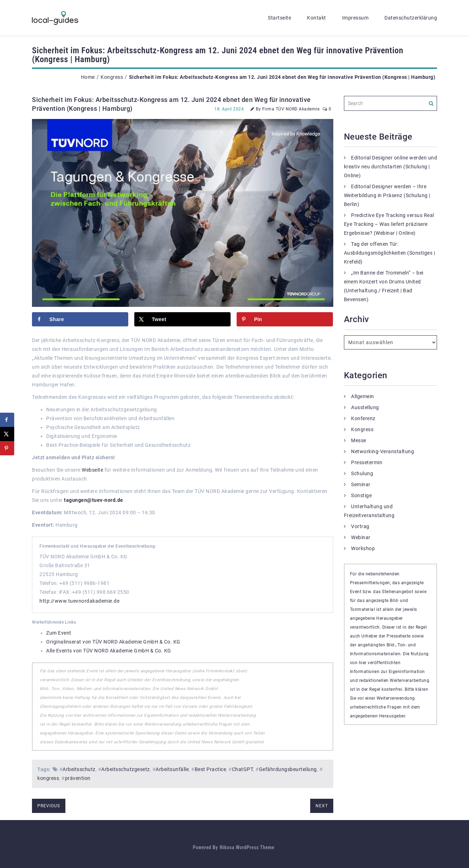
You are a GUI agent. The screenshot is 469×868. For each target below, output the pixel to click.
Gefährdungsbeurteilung (288, 769)
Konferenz (363, 418)
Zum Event (59, 633)
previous (49, 806)
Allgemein (363, 396)
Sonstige (361, 495)
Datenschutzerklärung (411, 18)
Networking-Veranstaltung (382, 451)
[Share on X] (182, 319)
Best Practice (211, 769)
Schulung (362, 473)
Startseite (279, 18)
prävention (78, 778)
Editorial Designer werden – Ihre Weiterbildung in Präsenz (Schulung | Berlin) (387, 195)
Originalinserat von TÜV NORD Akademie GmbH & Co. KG (113, 642)
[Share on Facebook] (80, 319)
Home (88, 77)
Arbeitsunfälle (172, 769)
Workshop (363, 548)
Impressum (355, 18)
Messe (359, 440)
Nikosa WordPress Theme (247, 847)
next (322, 806)
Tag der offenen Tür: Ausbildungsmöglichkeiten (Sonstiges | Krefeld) (390, 253)
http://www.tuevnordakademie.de (79, 601)
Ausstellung (365, 407)
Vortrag (360, 526)
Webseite (92, 470)
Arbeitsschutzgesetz (126, 769)
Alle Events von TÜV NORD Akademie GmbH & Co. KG (109, 651)
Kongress (112, 77)
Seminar (361, 484)
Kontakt (317, 18)
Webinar (361, 537)
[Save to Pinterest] (285, 319)
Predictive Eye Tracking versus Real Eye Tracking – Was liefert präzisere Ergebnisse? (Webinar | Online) (389, 224)
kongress (48, 778)
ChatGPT (243, 769)
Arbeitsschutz (79, 769)
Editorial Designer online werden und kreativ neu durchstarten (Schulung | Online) (391, 167)
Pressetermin (367, 462)
